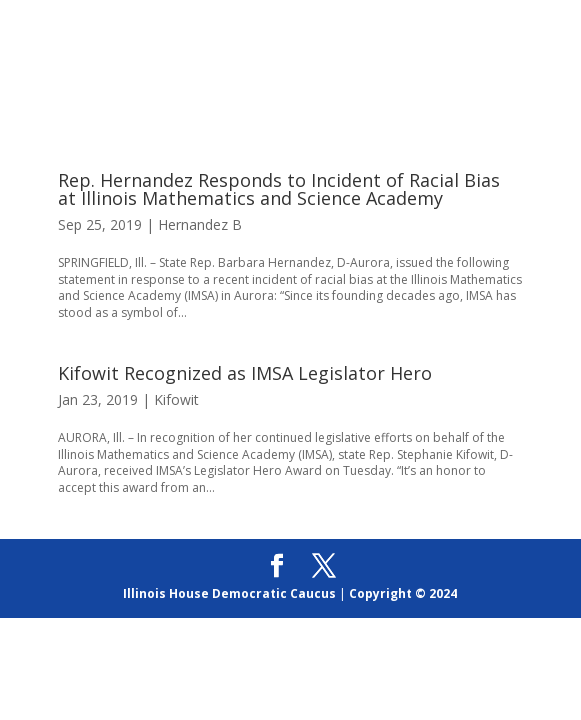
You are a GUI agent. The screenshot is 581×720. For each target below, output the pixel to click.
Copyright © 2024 (403, 593)
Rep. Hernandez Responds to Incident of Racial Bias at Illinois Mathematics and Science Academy (279, 189)
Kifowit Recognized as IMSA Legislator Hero (245, 373)
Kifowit (176, 399)
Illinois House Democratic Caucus (229, 593)
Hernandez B (200, 224)
